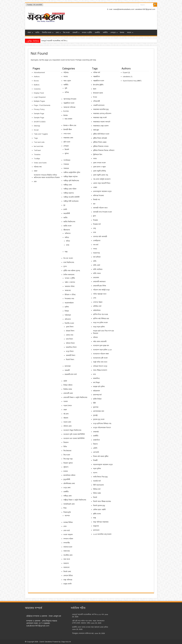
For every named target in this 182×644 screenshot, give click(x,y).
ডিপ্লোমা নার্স (97, 224)
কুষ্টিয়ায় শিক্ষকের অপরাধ (101, 146)
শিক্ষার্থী (95, 460)
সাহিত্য (67, 237)
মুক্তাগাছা (96, 407)
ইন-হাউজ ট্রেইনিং (98, 85)
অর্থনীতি (105, 33)
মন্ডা (94, 374)
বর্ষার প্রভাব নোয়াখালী (100, 342)
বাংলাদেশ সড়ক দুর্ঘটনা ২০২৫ (102, 350)
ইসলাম (122, 33)
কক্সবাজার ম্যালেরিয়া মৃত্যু (101, 109)
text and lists (39, 146)
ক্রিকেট (67, 150)
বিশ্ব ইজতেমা (67, 451)
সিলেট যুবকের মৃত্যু (99, 506)
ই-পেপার (66, 111)
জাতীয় (37, 33)
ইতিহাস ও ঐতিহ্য (70, 295)
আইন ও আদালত (70, 282)
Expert (125, 73)
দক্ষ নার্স (96, 245)
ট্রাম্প (95, 216)
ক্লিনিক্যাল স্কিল (98, 155)
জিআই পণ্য (97, 200)
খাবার (95, 159)
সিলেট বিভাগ (70, 360)
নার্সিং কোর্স (97, 265)
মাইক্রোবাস (96, 391)
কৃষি (66, 88)
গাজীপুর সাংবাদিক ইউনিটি (71, 197)
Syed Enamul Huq (130, 81)
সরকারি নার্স (97, 481)
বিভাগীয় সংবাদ (48, 33)
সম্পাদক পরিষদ (68, 539)
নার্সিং (95, 261)
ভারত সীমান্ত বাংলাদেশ (100, 370)
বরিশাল (95, 337)
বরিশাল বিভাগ (70, 343)
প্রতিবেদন (68, 319)
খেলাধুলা (114, 33)
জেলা (58, 33)
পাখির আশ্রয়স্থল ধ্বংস (100, 294)
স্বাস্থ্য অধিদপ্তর (68, 580)
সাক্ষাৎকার (67, 551)
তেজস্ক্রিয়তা (97, 241)
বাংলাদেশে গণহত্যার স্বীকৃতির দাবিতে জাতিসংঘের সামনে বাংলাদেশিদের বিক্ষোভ (47, 176)
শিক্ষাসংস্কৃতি (67, 512)
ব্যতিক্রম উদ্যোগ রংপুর (100, 366)
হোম (35, 182)
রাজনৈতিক (96, 440)
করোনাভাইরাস (69, 303)
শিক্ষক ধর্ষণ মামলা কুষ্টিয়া (101, 456)
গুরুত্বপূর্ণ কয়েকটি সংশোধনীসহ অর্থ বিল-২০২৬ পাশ (88, 614)
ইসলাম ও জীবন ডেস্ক (70, 126)
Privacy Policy (39, 109)
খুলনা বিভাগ (70, 327)
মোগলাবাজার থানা (99, 411)
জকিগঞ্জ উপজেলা (98, 196)
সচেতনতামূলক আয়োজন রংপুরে (103, 465)
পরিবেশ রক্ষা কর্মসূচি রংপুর (101, 290)
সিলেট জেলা (67, 572)
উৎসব (95, 97)
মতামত (66, 471)
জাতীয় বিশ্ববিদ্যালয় (69, 222)
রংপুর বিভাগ (70, 351)
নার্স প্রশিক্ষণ (97, 257)
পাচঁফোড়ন (68, 315)
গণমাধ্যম (66, 164)
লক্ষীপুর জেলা (67, 496)
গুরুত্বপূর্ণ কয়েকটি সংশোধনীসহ (51, 41)
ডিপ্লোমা (95, 220)
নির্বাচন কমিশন (68, 385)
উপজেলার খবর (69, 299)
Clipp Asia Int (66, 642)
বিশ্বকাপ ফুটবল (68, 463)
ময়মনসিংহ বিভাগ (71, 347)
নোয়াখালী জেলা (68, 393)
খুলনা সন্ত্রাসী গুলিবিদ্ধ (100, 171)
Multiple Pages (39, 101)
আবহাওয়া (68, 290)
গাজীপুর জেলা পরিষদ (70, 189)
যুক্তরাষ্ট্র (95, 415)
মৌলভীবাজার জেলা (69, 484)
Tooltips (37, 159)
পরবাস (66, 401)
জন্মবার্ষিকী (67, 213)
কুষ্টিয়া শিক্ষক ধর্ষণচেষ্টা (100, 138)
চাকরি (65, 209)
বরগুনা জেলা (67, 422)
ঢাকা (95, 232)
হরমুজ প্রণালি (67, 584)
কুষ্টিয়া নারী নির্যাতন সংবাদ (101, 134)
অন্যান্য (130, 33)
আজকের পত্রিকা (70, 286)
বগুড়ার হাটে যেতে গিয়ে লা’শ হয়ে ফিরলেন (104, 332)
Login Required (40, 97)
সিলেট (95, 497)
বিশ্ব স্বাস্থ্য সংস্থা (68, 459)
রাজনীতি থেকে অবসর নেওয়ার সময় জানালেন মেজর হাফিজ (90, 627)
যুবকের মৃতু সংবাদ (99, 419)
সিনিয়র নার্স (97, 489)
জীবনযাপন (67, 230)
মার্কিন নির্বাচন (97, 399)
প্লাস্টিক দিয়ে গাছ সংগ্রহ (101, 314)
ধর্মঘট (65, 381)
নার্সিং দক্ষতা (97, 273)
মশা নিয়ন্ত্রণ (96, 383)
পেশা (95, 298)
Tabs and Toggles (41, 134)
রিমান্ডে (95, 444)
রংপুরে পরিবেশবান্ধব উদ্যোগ (102, 428)
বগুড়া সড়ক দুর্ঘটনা (99, 327)
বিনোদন (66, 442)
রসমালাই (96, 432)
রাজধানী (76, 33)
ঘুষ (64, 205)
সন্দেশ (95, 473)
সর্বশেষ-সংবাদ (68, 547)
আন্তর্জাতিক (96, 77)
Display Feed (39, 93)
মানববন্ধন (68, 366)
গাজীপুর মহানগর (69, 193)
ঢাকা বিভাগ (69, 339)
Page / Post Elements (42, 105)
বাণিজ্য (67, 92)
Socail (36, 130)
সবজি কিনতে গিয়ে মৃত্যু (100, 477)
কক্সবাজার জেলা (68, 138)
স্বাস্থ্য (66, 252)
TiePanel (37, 150)
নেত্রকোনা (96, 278)
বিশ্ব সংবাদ (66, 33)
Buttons (37, 85)
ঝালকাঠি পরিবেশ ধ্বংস (100, 208)
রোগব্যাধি (96, 452)
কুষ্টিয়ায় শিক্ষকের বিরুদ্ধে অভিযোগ (104, 150)
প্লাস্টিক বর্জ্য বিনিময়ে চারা (101, 319)
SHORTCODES (40, 122)
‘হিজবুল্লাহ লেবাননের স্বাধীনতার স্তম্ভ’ (83, 633)
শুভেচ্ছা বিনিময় (68, 522)
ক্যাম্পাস (67, 516)
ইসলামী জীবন (68, 130)
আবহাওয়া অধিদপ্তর (69, 107)
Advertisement (39, 73)
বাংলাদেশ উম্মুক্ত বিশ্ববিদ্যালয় (72, 430)
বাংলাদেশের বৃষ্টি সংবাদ (100, 358)
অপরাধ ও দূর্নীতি (87, 33)
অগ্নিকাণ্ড (66, 73)
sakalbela (126, 77)
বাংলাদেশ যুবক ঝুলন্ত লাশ (101, 346)
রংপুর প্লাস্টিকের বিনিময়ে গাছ (102, 424)
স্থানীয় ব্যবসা (97, 514)
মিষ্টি (94, 403)
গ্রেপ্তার (95, 187)
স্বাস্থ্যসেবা (96, 526)
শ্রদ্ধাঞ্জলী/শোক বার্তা (71, 374)
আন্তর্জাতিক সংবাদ (69, 103)
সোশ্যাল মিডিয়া (68, 576)
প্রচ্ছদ (30, 33)
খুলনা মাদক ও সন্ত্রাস (99, 167)
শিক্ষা (65, 508)
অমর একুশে (67, 81)
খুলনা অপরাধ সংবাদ (99, 163)
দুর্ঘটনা (67, 307)
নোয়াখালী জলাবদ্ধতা (99, 282)
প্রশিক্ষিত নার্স (97, 306)
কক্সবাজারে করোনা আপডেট (102, 122)
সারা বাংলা (67, 559)
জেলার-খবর (70, 335)
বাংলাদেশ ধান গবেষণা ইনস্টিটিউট (74, 438)
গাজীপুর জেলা (68, 185)
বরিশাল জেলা (67, 426)
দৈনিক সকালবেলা (69, 275)
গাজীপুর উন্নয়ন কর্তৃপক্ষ (70, 177)
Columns (37, 89)
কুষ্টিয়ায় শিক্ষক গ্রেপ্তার (100, 142)
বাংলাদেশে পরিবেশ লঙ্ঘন (101, 354)
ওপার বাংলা (67, 134)
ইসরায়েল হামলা (98, 93)
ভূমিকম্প (66, 467)
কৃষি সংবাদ (67, 142)
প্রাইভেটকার (97, 310)
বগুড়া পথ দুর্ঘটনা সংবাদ (100, 323)
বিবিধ (65, 447)
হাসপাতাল (96, 530)
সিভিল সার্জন (97, 493)
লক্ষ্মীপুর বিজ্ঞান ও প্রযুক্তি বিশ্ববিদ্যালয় (75, 500)
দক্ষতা (95, 249)
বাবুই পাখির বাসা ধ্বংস (100, 362)
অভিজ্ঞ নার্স (97, 73)
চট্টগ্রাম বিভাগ (70, 331)
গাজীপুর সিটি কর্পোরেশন (71, 201)
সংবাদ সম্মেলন (68, 535)
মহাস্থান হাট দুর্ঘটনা (99, 387)
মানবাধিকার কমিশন (69, 475)
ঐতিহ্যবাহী (96, 101)
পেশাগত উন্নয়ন (98, 302)
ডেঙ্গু (94, 228)
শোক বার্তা (67, 531)
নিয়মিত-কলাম (68, 389)
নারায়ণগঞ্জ (96, 253)
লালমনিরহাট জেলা (69, 504)
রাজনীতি (97, 33)
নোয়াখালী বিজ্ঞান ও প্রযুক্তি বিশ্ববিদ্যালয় (75, 397)
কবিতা (68, 241)
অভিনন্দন (68, 233)
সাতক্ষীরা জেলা (68, 555)
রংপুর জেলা (67, 488)
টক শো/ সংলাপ (68, 258)
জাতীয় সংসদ (67, 226)
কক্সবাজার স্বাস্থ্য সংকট (100, 118)
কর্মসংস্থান (96, 130)
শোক (65, 526)
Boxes (36, 81)
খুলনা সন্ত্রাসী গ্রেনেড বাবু (101, 175)
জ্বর (94, 204)
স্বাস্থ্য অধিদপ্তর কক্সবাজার (101, 522)
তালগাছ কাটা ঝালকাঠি (100, 237)
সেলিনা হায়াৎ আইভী (99, 510)
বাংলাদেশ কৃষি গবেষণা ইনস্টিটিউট (74, 434)
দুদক (65, 266)
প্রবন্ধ (68, 245)
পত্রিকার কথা (38, 167)
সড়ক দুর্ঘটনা (97, 469)
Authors (37, 77)
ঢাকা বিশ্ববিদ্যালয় (69, 262)
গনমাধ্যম (66, 168)
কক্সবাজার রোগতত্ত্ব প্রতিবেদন (102, 114)
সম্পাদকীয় (67, 543)
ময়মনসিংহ (96, 378)
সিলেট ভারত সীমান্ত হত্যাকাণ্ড (102, 501)
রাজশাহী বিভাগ (71, 355)
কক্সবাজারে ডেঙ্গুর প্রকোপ (101, 126)
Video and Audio (40, 163)
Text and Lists (39, 142)
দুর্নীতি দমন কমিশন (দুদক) (72, 271)
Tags (36, 138)
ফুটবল (67, 154)
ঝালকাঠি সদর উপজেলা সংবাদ (103, 212)
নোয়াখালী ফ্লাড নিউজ (100, 286)
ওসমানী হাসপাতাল (99, 105)
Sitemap (37, 126)
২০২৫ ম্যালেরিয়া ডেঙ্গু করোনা (102, 534)
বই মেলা (66, 414)
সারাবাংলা (66, 567)
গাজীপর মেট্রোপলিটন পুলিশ (72, 172)
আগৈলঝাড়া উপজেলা (70, 99)
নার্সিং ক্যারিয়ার (98, 269)
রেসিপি (95, 448)
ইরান (95, 89)
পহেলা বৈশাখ (68, 406)
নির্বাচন (67, 311)
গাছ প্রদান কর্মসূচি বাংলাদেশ (102, 179)
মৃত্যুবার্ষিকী (67, 479)
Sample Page (39, 114)
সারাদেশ (66, 563)
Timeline (37, 155)
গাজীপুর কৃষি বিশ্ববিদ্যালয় (71, 181)
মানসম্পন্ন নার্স (97, 395)
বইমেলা (66, 418)
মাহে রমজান (68, 119)
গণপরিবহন (67, 160)
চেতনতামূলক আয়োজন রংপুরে (102, 191)
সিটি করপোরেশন (98, 485)
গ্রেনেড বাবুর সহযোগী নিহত (102, 183)
